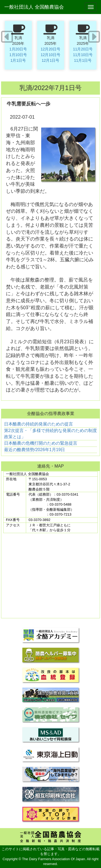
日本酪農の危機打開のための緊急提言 (41, 443)
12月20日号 (50, 49)
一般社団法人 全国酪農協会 (34, 7)
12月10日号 (50, 55)
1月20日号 (18, 49)
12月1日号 (50, 60)
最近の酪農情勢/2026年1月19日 (35, 450)
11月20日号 (83, 49)
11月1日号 (83, 60)
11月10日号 (83, 55)
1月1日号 (18, 60)
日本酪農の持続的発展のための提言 (39, 424)
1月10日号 (18, 55)
